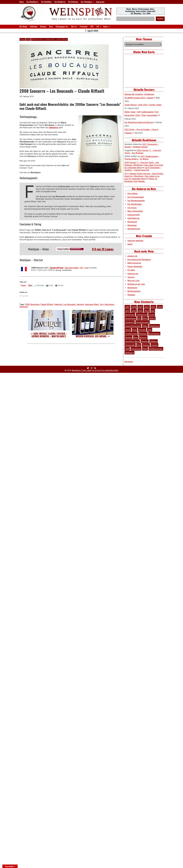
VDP (92, 27)
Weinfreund (132, 288)
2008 (28, 39)
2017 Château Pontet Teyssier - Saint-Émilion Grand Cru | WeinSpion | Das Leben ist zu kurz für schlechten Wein (144, 176)
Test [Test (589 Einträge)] (139, 345)
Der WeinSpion (86, 2)
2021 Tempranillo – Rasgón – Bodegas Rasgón (142, 146)
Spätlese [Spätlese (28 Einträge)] (154, 341)
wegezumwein (134, 215)
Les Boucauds (70, 304)
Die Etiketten (73, 2)
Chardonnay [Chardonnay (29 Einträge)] (142, 314)
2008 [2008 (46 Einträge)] (134, 307)
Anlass (106, 27)
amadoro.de (132, 256)
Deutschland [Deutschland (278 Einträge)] (131, 318)
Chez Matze (133, 194)
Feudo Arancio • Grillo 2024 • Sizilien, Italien (143, 105)
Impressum (100, 2)
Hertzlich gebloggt (135, 241)
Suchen (160, 19)
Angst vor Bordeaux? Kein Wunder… (141, 180)
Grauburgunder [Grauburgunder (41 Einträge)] (143, 322)
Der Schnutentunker (136, 197)
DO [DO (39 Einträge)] (139, 318)
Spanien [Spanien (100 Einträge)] (145, 341)
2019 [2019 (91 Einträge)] (127, 311)
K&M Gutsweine (134, 263)
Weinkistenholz (134, 291)
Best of (74, 27)
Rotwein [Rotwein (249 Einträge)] (143, 337)
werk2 (130, 244)
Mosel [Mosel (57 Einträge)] (128, 330)
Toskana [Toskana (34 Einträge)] (146, 345)
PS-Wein (131, 270)
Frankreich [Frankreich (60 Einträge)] (130, 322)
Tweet (23, 285)
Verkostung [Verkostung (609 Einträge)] (136, 349)
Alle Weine (23, 27)
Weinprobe (132, 225)
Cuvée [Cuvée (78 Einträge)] (152, 314)
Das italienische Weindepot (139, 260)
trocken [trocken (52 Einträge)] (155, 345)
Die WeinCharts (32, 2)
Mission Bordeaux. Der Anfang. (91, 336)
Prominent (84, 27)
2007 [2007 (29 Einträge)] (127, 307)
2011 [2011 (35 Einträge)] (147, 307)
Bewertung (35, 304)
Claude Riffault (56, 268)
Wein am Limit (133, 281)
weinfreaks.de (133, 218)
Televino (131, 277)
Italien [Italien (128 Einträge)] (145, 326)
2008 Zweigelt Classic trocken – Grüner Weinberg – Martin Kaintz (49, 335)
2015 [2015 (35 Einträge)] (153, 307)
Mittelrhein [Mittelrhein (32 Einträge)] (154, 326)
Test (102, 304)
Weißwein (34, 27)
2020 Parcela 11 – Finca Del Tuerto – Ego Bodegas (143, 152)
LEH (98, 27)
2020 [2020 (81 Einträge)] (134, 311)
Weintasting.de (134, 229)
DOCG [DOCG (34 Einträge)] (152, 318)
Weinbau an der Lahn (136, 284)
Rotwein (43, 27)
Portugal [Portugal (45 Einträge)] (142, 330)
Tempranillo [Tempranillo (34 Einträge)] (130, 345)
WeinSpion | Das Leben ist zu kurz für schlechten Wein (95, 370)
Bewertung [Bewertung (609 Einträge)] (130, 314)
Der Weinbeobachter (136, 201)
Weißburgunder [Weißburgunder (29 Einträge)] (156, 349)
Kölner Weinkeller (135, 267)
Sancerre (54, 127)
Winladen (131, 295)
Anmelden (129, 362)
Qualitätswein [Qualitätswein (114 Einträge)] (131, 334)
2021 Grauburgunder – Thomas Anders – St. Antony (142, 158)
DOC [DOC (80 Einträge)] (145, 318)
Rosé (51, 27)
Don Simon (132, 208)
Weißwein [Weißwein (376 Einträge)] (130, 353)
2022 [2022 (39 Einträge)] (147, 311)
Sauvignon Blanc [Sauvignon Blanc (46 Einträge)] (132, 341)
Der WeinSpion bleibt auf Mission (139, 122)
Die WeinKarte (60, 2)
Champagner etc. (62, 27)
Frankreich (58, 304)
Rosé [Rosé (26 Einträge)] (136, 337)
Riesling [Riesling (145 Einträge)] (128, 337)
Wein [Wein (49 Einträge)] (145, 349)
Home (21, 2)
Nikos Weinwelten (135, 211)
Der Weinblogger (135, 204)
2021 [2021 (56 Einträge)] (140, 311)
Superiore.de (133, 274)
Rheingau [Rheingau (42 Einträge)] (143, 334)
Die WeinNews (46, 2)
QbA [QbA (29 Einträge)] (150, 330)
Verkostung (109, 304)
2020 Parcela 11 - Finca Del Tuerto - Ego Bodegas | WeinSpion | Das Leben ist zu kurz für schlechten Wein (144, 165)
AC (81, 268)
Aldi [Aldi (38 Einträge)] (153, 311)
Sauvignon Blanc (72, 268)
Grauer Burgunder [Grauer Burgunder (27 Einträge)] (133, 326)
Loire (86, 268)
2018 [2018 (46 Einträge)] (160, 307)
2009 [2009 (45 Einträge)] (140, 307)
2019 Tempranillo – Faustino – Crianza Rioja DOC (143, 169)
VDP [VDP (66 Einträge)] (127, 349)
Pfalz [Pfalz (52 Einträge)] (134, 330)
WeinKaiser (132, 222)
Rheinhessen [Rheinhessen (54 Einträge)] (154, 334)
